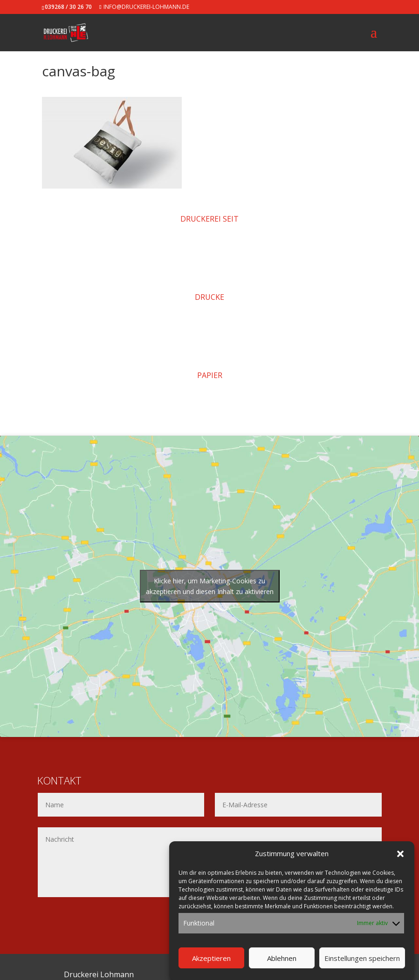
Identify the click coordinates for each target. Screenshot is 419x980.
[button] (400, 854)
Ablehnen (282, 958)
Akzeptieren (211, 958)
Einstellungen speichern (362, 958)
